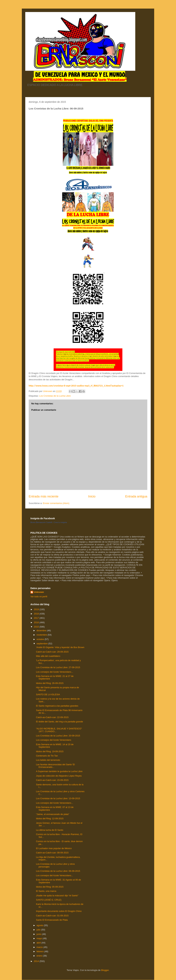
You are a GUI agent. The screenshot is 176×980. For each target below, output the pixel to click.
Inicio (92, 496)
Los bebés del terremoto (48, 760)
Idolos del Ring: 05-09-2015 (50, 887)
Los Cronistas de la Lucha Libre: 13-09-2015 (58, 798)
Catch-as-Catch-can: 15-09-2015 (52, 780)
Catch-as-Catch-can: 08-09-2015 (52, 853)
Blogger (105, 970)
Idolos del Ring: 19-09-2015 (50, 751)
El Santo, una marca (46, 891)
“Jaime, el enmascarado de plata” (53, 814)
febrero (40, 951)
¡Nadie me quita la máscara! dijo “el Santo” (57, 896)
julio (39, 930)
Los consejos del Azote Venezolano (54, 740)
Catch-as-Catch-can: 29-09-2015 (52, 652)
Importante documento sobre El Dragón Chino (59, 911)
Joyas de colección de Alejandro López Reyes (59, 776)
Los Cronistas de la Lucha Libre (55, 396)
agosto (40, 925)
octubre (41, 639)
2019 (37, 609)
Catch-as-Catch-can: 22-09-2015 (52, 717)
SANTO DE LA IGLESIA (48, 694)
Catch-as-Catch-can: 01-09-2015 (52, 916)
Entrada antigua (136, 496)
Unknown (39, 592)
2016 (37, 622)
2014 (37, 961)
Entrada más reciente (44, 496)
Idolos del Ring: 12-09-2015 (50, 818)
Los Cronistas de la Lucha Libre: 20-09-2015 (58, 736)
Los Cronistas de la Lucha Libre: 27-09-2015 (58, 667)
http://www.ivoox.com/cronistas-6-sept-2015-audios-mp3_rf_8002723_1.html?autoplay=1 (76, 386)
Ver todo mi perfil (39, 597)
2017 (37, 618)
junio (39, 934)
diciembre (42, 630)
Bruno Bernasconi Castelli (41, 522)
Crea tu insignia (60, 522)
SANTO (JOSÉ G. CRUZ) (49, 900)
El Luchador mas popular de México (54, 848)
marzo (40, 947)
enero (40, 956)
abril (39, 943)
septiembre (42, 644)
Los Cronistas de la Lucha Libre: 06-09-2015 (58, 871)
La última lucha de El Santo (49, 830)
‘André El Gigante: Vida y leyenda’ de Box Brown (60, 647)
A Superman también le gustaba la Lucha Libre (59, 771)
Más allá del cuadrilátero (48, 656)
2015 (37, 627)
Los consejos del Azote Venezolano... (54, 672)
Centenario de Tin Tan (47, 756)
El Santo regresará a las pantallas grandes (57, 706)
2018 (37, 614)
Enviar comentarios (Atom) (56, 503)
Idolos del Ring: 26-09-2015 (50, 683)
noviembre (42, 635)
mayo (40, 938)
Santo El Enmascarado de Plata (52, 920)
